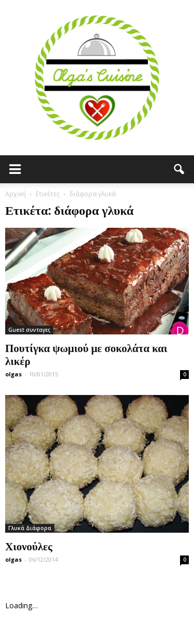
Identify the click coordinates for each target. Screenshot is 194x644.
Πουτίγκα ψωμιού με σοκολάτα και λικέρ (86, 354)
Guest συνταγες (29, 330)
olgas (13, 374)
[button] (180, 169)
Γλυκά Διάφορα (30, 528)
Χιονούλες (29, 546)
